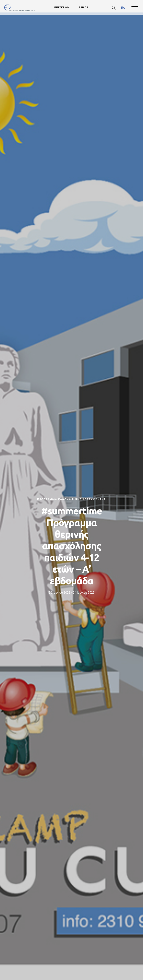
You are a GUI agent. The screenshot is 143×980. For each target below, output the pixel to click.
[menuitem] (123, 8)
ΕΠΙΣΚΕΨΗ (62, 7)
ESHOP (84, 7)
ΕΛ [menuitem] (123, 7)
